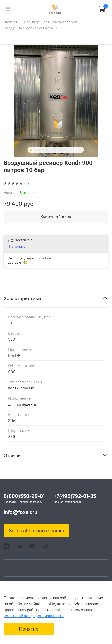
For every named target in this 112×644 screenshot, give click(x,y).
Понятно (29, 629)
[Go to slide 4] (43, 150)
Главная (11, 22)
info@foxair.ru (21, 512)
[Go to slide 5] (47, 150)
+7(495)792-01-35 (75, 496)
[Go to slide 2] (35, 150)
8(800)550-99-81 (24, 496)
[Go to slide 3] (39, 150)
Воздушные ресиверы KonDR (30, 28)
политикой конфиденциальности (34, 616)
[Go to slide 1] (31, 150)
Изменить (17, 246)
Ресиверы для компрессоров (51, 22)
